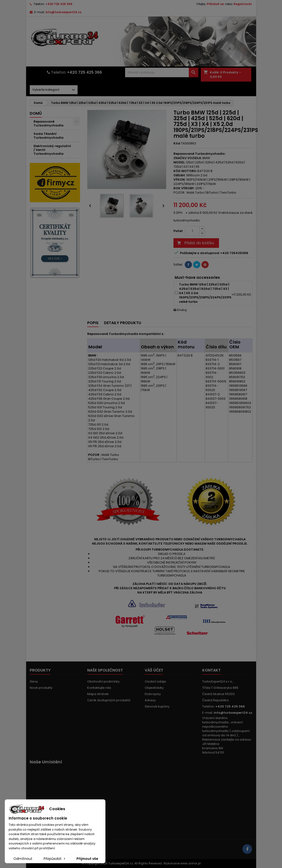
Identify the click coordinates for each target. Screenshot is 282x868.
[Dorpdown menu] (54, 90)
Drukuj (180, 310)
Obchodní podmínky (103, 681)
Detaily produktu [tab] (123, 323)
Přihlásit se (215, 4)
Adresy (150, 700)
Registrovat (243, 4)
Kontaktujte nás (99, 688)
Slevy (34, 681)
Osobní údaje (155, 681)
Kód (177, 143)
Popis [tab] (93, 323)
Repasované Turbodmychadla (49, 123)
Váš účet (154, 670)
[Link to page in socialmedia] (247, 849)
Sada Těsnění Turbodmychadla (49, 136)
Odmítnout (23, 859)
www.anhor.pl (190, 863)
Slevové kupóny (157, 706)
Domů (36, 113)
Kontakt (211, 670)
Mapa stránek (98, 694)
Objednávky (154, 688)
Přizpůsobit (55, 859)
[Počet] (192, 231)
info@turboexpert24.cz (63, 12)
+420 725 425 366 (59, 4)
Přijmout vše (87, 859)
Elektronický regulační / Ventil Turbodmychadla (52, 150)
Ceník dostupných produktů (109, 700)
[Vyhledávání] (162, 72)
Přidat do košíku (196, 243)
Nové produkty (41, 688)
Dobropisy (153, 694)
